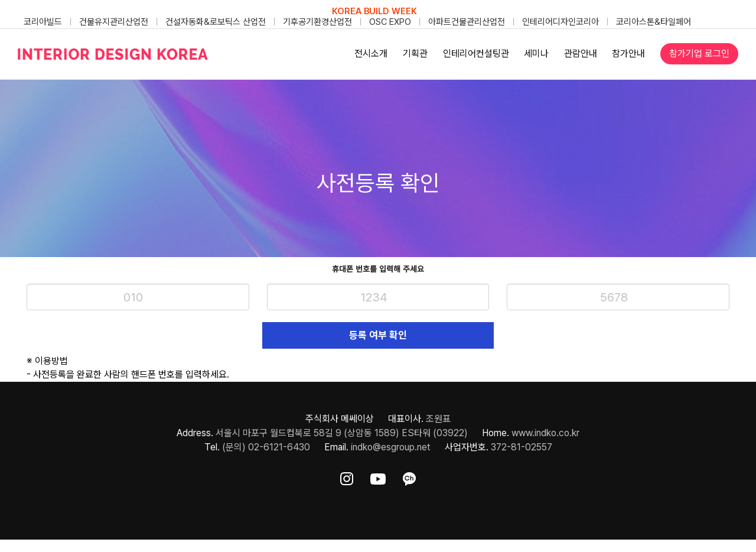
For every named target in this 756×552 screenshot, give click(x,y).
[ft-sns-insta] (347, 479)
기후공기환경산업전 (317, 22)
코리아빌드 (43, 22)
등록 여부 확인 (378, 335)
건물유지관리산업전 (114, 22)
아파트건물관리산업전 (467, 22)
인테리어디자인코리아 (561, 22)
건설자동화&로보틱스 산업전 (216, 22)
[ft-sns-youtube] (378, 479)
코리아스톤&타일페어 (654, 22)
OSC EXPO (390, 22)
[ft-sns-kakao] (409, 479)
